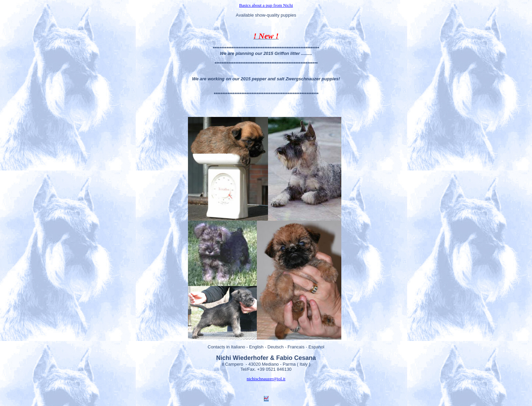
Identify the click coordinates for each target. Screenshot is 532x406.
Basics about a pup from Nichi (266, 5)
